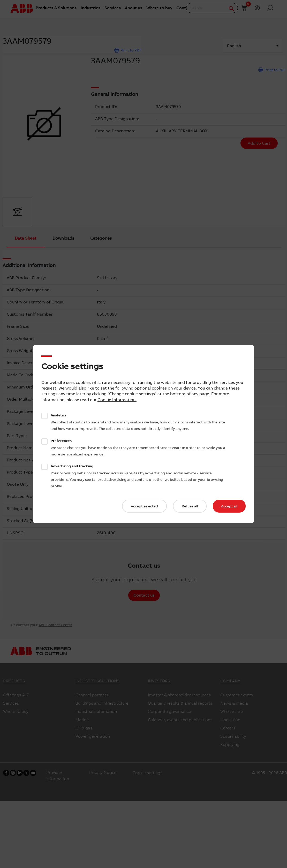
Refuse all (190, 506)
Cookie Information (116, 400)
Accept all (229, 506)
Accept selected (144, 506)
